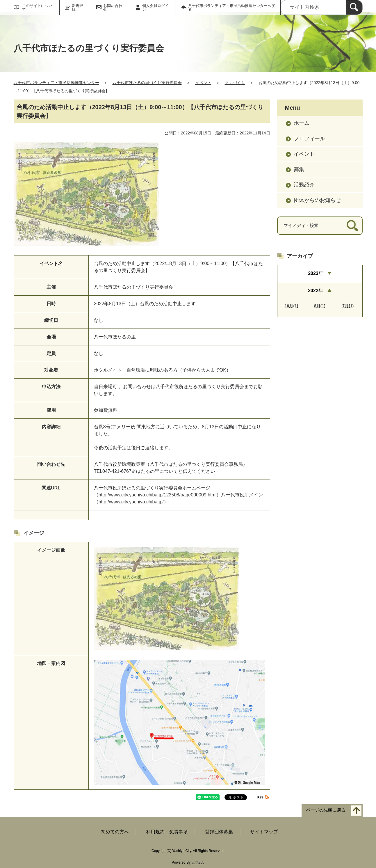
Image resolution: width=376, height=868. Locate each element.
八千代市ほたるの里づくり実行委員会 (147, 83)
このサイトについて (37, 8)
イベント (203, 83)
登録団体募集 (219, 832)
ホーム (302, 123)
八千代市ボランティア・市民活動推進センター (56, 83)
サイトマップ (264, 832)
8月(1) (320, 306)
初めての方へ (115, 832)
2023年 (316, 273)
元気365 (198, 862)
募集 (299, 169)
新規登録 (77, 8)
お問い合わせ (113, 8)
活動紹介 (304, 185)
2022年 (316, 291)
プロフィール (309, 139)
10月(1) (292, 306)
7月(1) (348, 306)
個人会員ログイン (155, 8)
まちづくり (235, 83)
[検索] (354, 7)
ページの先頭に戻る (326, 810)
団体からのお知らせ (317, 200)
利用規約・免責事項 (167, 832)
